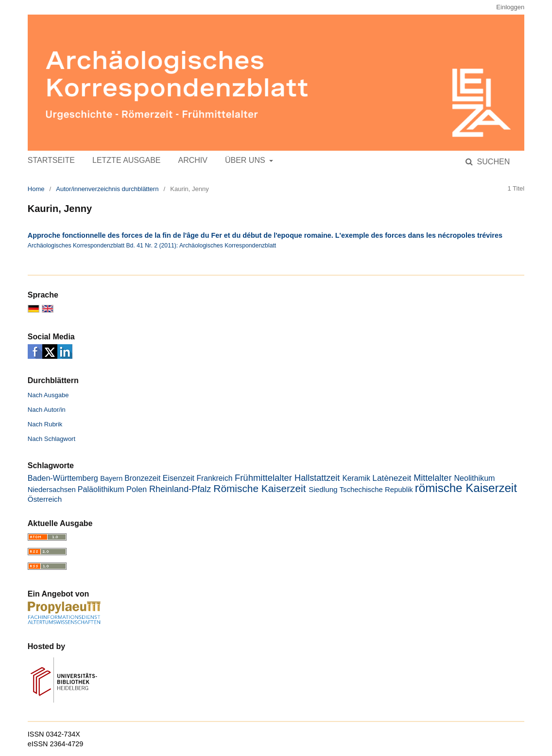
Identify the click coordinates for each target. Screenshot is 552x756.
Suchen (492, 162)
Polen (137, 489)
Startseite (51, 160)
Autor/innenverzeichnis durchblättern (107, 189)
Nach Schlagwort (52, 439)
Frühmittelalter (263, 478)
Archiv (192, 160)
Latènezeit (392, 478)
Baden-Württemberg (63, 478)
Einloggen (510, 7)
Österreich (45, 499)
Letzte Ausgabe (126, 160)
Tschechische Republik (376, 490)
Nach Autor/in (47, 410)
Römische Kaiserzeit (259, 488)
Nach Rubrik (45, 424)
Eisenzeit (179, 478)
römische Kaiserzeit (466, 488)
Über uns (246, 160)
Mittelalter (432, 478)
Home (36, 189)
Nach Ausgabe (48, 395)
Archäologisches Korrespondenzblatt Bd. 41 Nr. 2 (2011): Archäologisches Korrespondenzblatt (152, 246)
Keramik (356, 478)
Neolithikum (474, 478)
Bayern (111, 478)
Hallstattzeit (317, 478)
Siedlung (323, 489)
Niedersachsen (52, 490)
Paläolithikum (101, 489)
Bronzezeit (142, 478)
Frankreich (215, 478)
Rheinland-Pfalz (180, 489)
